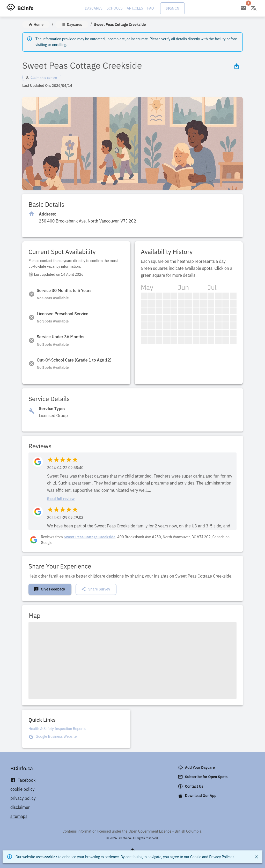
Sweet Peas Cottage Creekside (90, 537)
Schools (115, 8)
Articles (135, 8)
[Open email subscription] (243, 8)
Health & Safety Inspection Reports (57, 729)
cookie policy (23, 789)
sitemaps (19, 816)
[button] (42, 78)
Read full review (61, 499)
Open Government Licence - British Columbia (165, 831)
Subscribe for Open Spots (203, 777)
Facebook (23, 780)
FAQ (151, 8)
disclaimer (20, 807)
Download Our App (198, 796)
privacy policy (23, 798)
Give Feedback (49, 589)
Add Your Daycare (197, 767)
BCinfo (25, 8)
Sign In (172, 8)
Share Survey (96, 589)
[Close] (256, 857)
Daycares (94, 8)
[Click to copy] (87, 221)
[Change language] (254, 8)
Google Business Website (56, 736)
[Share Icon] (237, 66)
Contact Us (191, 786)
